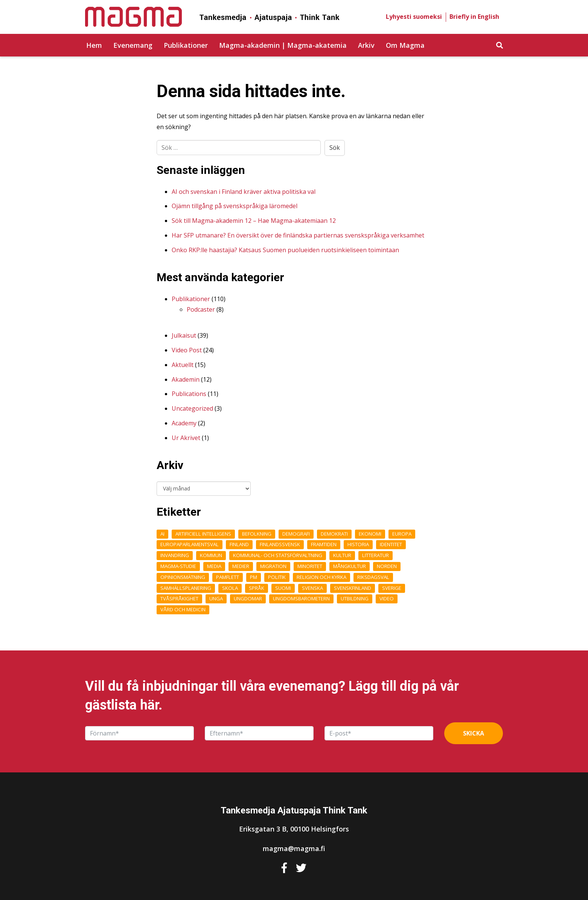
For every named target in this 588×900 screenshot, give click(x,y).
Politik (277, 577)
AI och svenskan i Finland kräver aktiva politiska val (244, 192)
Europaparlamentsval (190, 544)
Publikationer (186, 45)
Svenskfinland (353, 588)
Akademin (186, 379)
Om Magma (405, 45)
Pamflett (228, 577)
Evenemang (133, 45)
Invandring (175, 555)
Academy (184, 423)
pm (254, 577)
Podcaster (201, 309)
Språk (257, 588)
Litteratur (375, 555)
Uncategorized (192, 408)
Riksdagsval (373, 577)
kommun (211, 555)
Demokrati (334, 534)
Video (387, 598)
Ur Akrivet (186, 438)
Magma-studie (178, 566)
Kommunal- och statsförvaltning (278, 555)
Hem (94, 45)
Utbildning (355, 598)
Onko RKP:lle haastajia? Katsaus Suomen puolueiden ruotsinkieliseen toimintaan (285, 250)
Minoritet (310, 566)
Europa (402, 534)
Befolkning (257, 534)
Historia (358, 544)
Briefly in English (474, 17)
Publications (189, 394)
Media (214, 566)
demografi (296, 534)
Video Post (187, 350)
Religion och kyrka (321, 577)
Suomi (283, 588)
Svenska (312, 588)
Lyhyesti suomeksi (414, 17)
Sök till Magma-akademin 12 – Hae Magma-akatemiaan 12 (254, 221)
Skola (230, 588)
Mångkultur (350, 566)
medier (241, 566)
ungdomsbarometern (301, 598)
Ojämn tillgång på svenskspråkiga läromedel (235, 206)
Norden (387, 566)
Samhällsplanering (186, 588)
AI (162, 534)
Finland (239, 544)
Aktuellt (183, 365)
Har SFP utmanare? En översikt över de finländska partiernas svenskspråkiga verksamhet (298, 235)
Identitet (391, 544)
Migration (273, 566)
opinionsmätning (183, 577)
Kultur (342, 555)
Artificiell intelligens (203, 534)
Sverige (392, 588)
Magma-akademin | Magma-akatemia (283, 45)
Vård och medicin (183, 609)
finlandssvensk (280, 544)
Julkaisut (184, 335)
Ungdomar (248, 598)
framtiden (324, 544)
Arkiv (366, 45)
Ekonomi (370, 534)
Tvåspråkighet (179, 598)
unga (216, 598)
